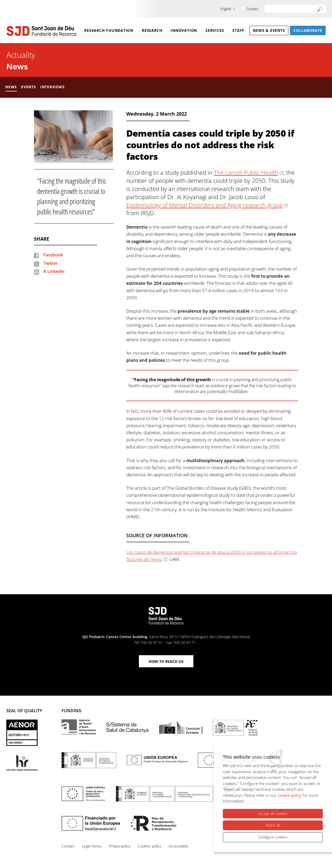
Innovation (184, 30)
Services (215, 30)
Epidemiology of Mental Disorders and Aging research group (205, 205)
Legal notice (92, 846)
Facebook (53, 255)
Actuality (21, 55)
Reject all (273, 825)
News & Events (269, 30)
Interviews (52, 87)
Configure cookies (273, 837)
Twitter (51, 263)
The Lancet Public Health (246, 172)
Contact (252, 9)
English (226, 9)
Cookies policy (149, 846)
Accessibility (178, 846)
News (17, 66)
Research (152, 30)
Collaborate (308, 30)
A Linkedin (54, 271)
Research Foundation (109, 30)
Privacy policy (120, 846)
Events (29, 87)
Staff (238, 30)
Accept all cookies (273, 813)
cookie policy (290, 795)
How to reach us (166, 661)
